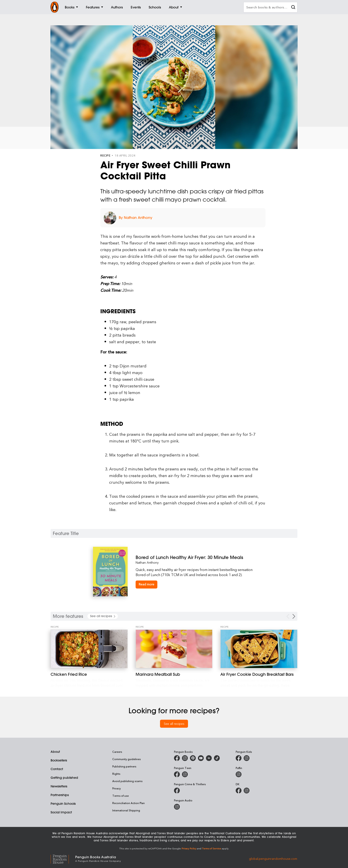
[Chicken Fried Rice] (89, 649)
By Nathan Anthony (135, 218)
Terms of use (121, 796)
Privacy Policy (189, 848)
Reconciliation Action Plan (129, 803)
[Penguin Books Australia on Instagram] (185, 758)
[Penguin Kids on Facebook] (239, 758)
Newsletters (59, 786)
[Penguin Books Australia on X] (193, 758)
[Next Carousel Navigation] (294, 616)
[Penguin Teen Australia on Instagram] (185, 774)
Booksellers (59, 760)
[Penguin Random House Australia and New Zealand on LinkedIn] (209, 758)
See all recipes (174, 724)
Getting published (64, 778)
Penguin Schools (63, 804)
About (55, 752)
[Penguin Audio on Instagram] (177, 807)
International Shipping (126, 810)
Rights (116, 774)
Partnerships (60, 795)
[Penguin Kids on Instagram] (247, 758)
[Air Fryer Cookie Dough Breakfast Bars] (259, 649)
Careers (117, 752)
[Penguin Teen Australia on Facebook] (177, 774)
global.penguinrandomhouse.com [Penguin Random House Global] (273, 858)
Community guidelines (127, 759)
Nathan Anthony (147, 562)
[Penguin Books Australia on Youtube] (201, 758)
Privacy (117, 788)
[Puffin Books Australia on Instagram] (239, 774)
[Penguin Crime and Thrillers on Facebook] (177, 791)
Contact (57, 769)
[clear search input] (293, 8)
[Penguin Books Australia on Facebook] (177, 758)
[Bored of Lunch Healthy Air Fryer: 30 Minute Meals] (195, 557)
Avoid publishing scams (127, 781)
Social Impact (61, 812)
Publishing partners (124, 766)
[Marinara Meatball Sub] (174, 649)
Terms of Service (212, 848)
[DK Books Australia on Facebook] (239, 791)
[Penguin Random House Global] (63, 858)
